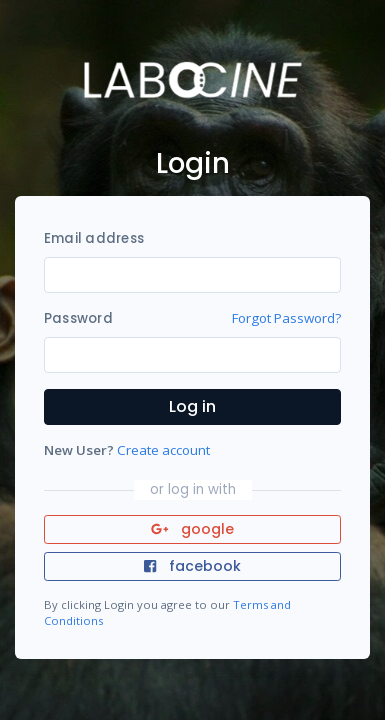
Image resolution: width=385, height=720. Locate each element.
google (192, 529)
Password (78, 318)
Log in (192, 406)
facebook (192, 566)
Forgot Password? (286, 318)
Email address (94, 238)
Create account (163, 450)
